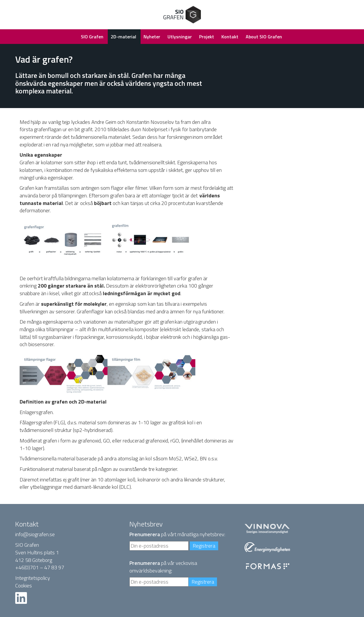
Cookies (24, 586)
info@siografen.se (35, 534)
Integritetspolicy (33, 578)
